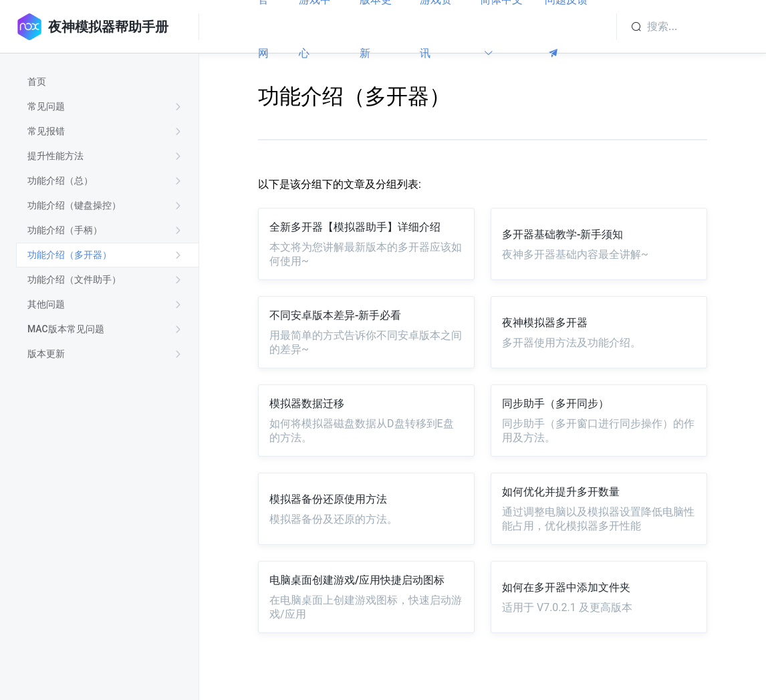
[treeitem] (107, 82)
